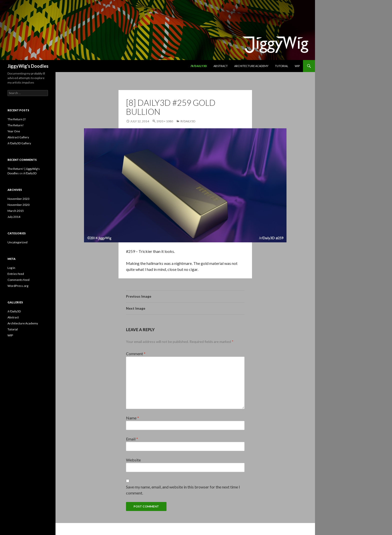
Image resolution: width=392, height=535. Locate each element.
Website (133, 460)
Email (132, 439)
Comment (136, 354)
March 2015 (16, 211)
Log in (11, 268)
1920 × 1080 (165, 121)
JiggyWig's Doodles (28, 66)
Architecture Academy (251, 66)
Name (132, 418)
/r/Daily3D (199, 66)
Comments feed (18, 280)
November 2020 (18, 205)
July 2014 (14, 217)
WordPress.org (18, 286)
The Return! (16, 125)
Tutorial (282, 66)
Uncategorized (17, 242)
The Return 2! (17, 119)
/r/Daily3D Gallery (19, 143)
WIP (297, 66)
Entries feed (16, 274)
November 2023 (18, 199)
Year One (14, 131)
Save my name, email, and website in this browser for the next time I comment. (183, 490)
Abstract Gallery (18, 137)
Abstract (221, 66)
